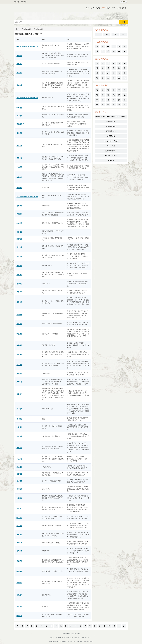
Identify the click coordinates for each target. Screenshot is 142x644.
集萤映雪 (19, 177)
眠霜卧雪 (19, 571)
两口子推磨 (111, 146)
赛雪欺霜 (19, 302)
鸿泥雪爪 (19, 606)
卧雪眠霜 (19, 314)
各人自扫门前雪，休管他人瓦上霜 (27, 46)
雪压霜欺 (19, 481)
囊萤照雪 (19, 73)
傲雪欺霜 (19, 535)
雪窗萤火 (19, 188)
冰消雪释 (19, 409)
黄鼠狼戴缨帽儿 (111, 151)
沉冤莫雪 (19, 275)
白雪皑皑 (19, 214)
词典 (97, 8)
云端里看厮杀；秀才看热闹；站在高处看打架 (111, 117)
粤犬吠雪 (19, 583)
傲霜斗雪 (19, 158)
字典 (92, 8)
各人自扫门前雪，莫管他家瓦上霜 (27, 197)
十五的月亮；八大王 (111, 141)
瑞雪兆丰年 (20, 124)
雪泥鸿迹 (19, 284)
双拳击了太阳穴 (111, 156)
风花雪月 (19, 394)
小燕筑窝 (111, 160)
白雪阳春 (19, 498)
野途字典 (66, 642)
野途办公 (124, 2)
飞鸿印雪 (19, 543)
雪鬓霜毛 (19, 206)
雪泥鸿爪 (19, 561)
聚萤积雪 (19, 382)
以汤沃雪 (19, 459)
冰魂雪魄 (19, 508)
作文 (108, 8)
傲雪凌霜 (19, 292)
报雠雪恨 (19, 108)
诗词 (113, 8)
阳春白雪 (19, 85)
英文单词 (84, 638)
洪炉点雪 (19, 365)
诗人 (60, 638)
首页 (87, 8)
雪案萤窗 (19, 551)
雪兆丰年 (19, 64)
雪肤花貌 (19, 474)
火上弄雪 (19, 223)
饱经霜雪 (19, 167)
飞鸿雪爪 (19, 374)
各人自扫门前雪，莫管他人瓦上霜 (27, 98)
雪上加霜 (19, 247)
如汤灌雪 (19, 467)
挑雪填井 (19, 595)
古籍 (118, 8)
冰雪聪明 (19, 266)
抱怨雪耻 (19, 427)
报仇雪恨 (19, 133)
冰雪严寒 (19, 145)
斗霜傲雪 (19, 232)
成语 (102, 8)
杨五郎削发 (111, 136)
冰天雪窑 (19, 436)
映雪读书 (19, 239)
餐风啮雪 (19, 345)
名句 (64, 638)
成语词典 (71, 12)
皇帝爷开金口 (111, 126)
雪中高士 (19, 419)
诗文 (68, 638)
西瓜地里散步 (111, 131)
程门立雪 (19, 526)
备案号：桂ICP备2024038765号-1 (82, 642)
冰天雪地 (19, 116)
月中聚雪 (19, 256)
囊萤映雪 (19, 56)
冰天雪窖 (19, 448)
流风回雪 (19, 489)
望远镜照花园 (111, 121)
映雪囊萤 (19, 334)
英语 (123, 8)
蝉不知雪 (19, 616)
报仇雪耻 (19, 517)
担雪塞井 (19, 324)
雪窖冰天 (19, 354)
